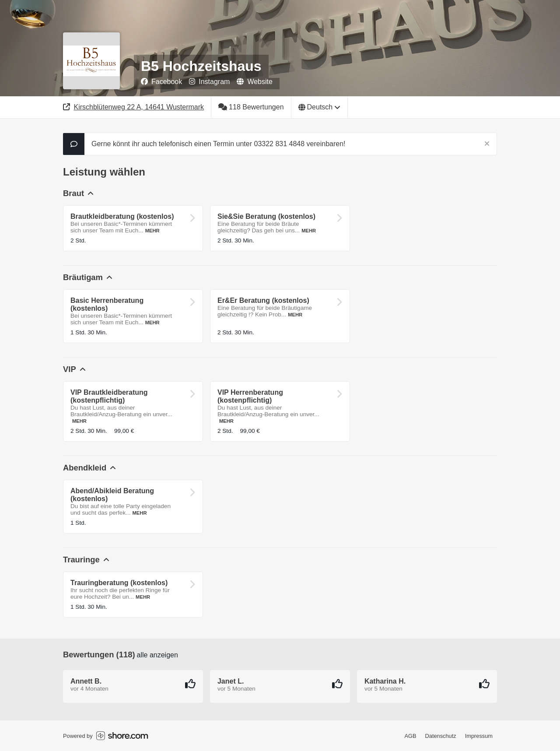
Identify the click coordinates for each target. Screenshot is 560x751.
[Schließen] (487, 144)
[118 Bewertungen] (251, 107)
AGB (411, 736)
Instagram (209, 82)
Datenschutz (441, 736)
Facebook (161, 82)
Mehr (152, 231)
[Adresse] (134, 107)
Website (255, 82)
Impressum (479, 736)
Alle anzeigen (157, 655)
